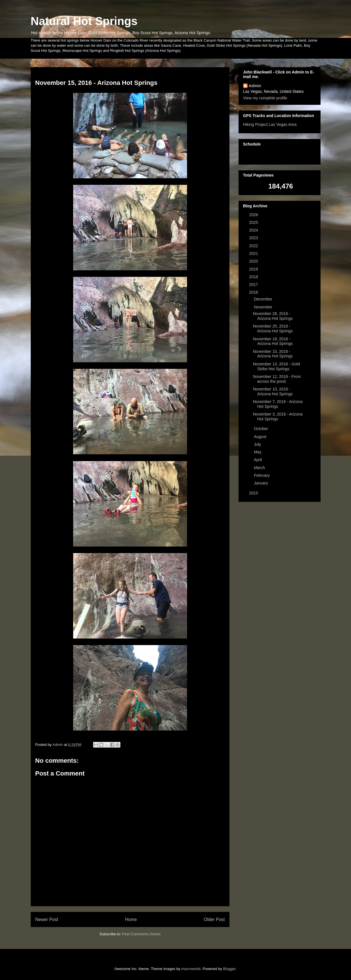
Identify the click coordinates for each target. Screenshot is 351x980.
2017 (254, 285)
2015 (254, 493)
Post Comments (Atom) (141, 934)
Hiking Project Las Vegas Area (270, 124)
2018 (254, 277)
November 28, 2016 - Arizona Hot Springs (273, 316)
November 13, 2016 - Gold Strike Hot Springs (276, 366)
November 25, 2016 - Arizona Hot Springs (273, 329)
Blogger (229, 969)
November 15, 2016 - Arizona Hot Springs (273, 354)
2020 (254, 261)
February (262, 475)
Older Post (214, 919)
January (262, 483)
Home (131, 919)
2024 (254, 230)
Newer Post (47, 919)
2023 (254, 238)
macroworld (191, 969)
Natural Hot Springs (84, 21)
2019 (254, 269)
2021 (254, 253)
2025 (254, 222)
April (258, 460)
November (264, 307)
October (262, 429)
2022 (254, 246)
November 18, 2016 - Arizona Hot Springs (273, 341)
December (264, 299)
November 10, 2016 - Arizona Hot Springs (273, 391)
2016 (254, 292)
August (261, 437)
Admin (255, 86)
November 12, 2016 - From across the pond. (277, 379)
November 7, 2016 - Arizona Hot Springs (278, 404)
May (258, 452)
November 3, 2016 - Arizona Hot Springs (278, 417)
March (260, 468)
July (258, 444)
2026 (254, 215)
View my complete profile (265, 98)
